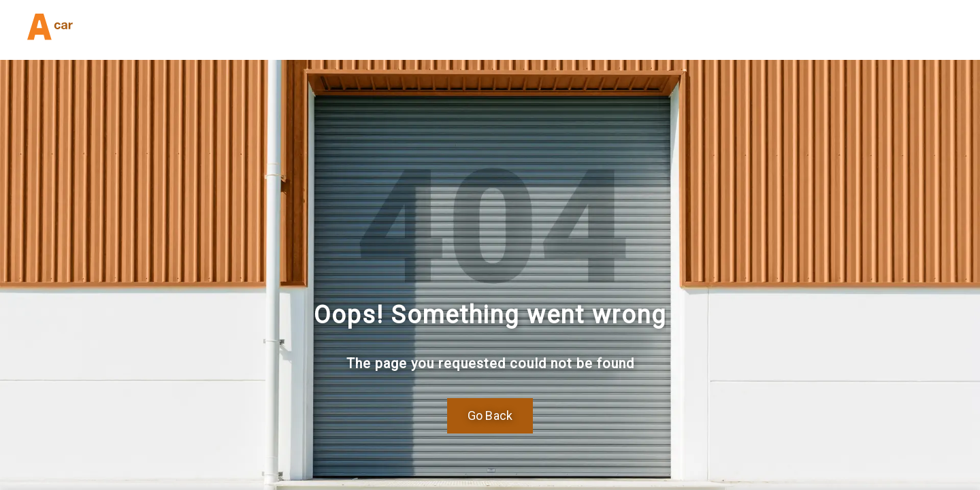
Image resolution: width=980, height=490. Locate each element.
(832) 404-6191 (210, 30)
